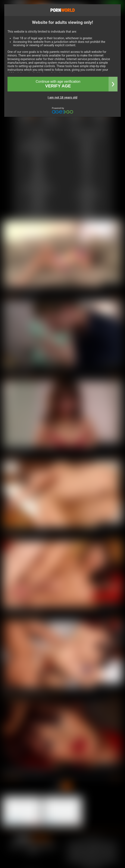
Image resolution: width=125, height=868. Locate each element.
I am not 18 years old (62, 97)
